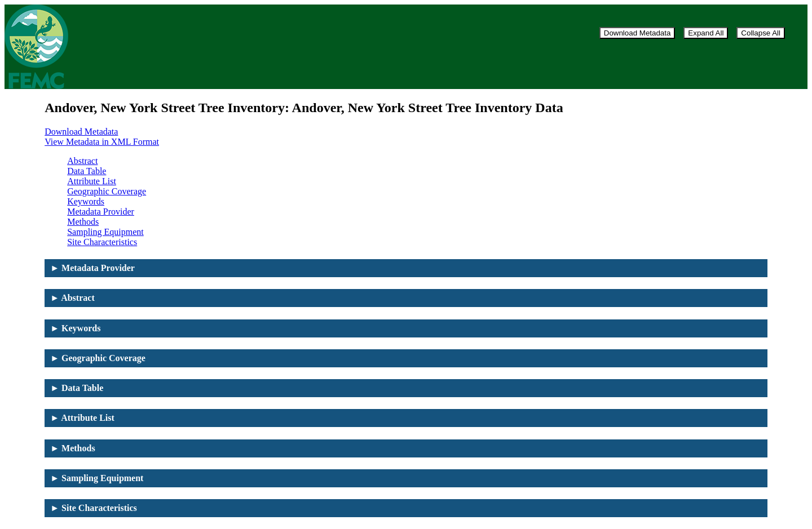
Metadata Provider (101, 212)
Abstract (82, 161)
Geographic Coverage (107, 191)
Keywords (86, 201)
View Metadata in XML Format (102, 142)
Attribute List (92, 181)
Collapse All (761, 33)
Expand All (706, 33)
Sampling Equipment (105, 232)
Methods (83, 222)
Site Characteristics (102, 242)
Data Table (87, 171)
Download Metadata (637, 33)
